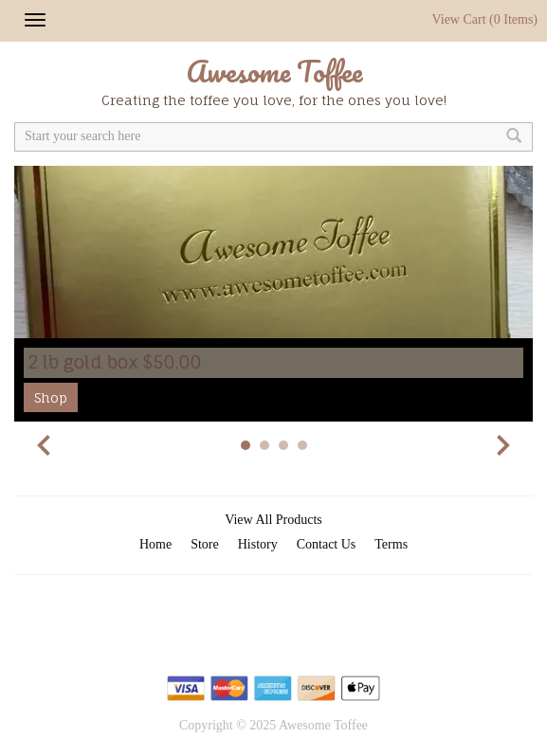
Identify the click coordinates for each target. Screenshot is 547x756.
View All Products (273, 520)
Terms (391, 544)
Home (155, 544)
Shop (51, 397)
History (258, 544)
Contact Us (327, 544)
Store (205, 544)
